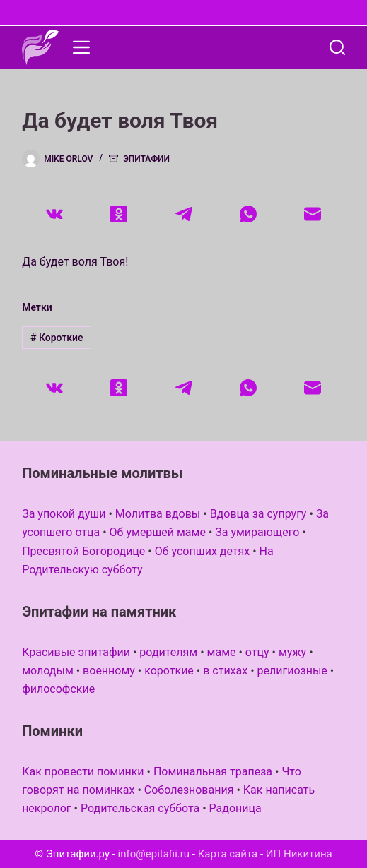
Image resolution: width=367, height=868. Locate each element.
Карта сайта (228, 854)
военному (109, 671)
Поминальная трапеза (213, 772)
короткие (169, 671)
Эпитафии (146, 159)
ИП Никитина (299, 854)
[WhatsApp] (248, 214)
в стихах (225, 671)
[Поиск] (337, 47)
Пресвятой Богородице (83, 551)
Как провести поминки (83, 772)
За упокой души (64, 514)
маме (222, 652)
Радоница (235, 808)
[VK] (54, 214)
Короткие (57, 338)
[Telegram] (183, 214)
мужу (292, 652)
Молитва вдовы (158, 514)
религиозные (292, 671)
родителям (168, 652)
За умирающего (257, 532)
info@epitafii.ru (154, 854)
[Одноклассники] (118, 214)
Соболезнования (189, 790)
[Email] (313, 214)
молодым (48, 671)
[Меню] (81, 47)
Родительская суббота (140, 808)
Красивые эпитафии (76, 652)
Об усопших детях (203, 551)
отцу (257, 652)
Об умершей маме (158, 532)
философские (58, 689)
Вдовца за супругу (258, 514)
